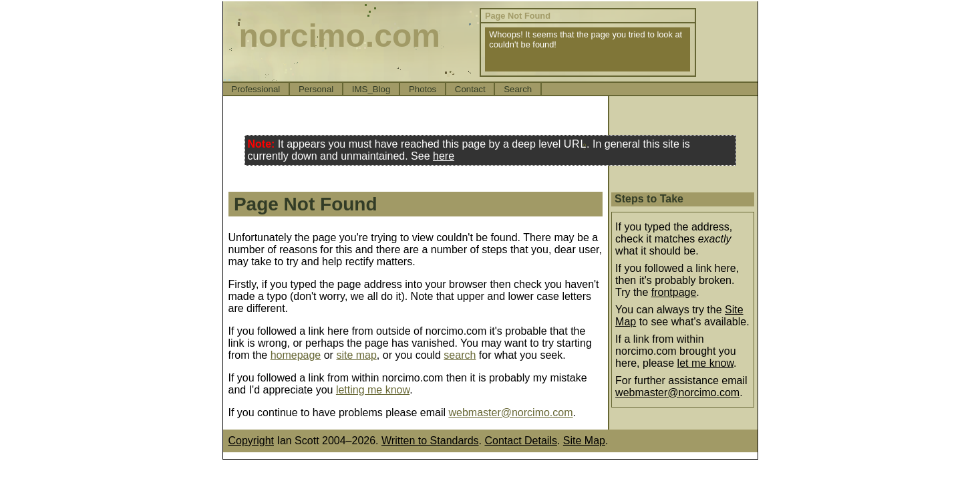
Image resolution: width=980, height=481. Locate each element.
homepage (296, 355)
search (460, 355)
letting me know (373, 390)
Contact (470, 89)
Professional (256, 89)
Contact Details (521, 441)
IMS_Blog (371, 89)
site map (356, 355)
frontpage (674, 292)
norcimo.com (340, 36)
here (444, 156)
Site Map (584, 441)
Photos (423, 89)
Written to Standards (430, 441)
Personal (316, 89)
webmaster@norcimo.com (510, 413)
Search (518, 89)
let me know (705, 363)
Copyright (251, 441)
